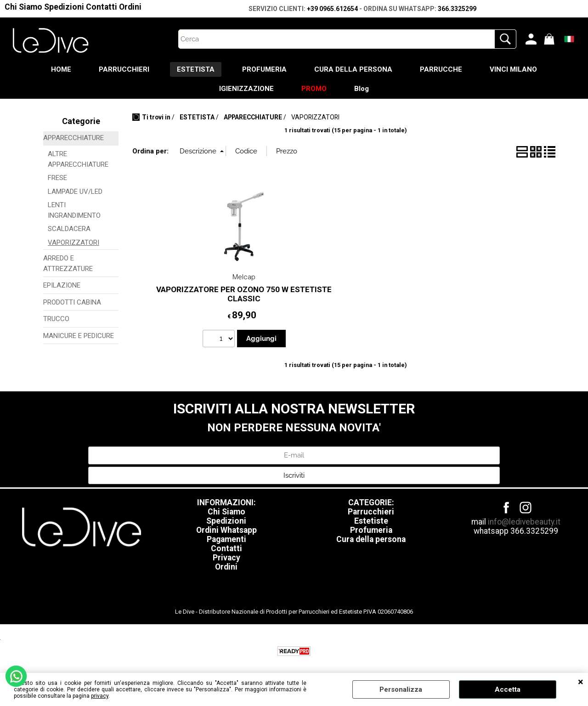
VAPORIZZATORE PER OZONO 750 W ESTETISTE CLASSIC (244, 294)
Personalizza (401, 689)
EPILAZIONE (62, 285)
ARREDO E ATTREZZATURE (68, 263)
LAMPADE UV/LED (75, 192)
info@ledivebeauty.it (524, 522)
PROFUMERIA (264, 69)
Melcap (244, 277)
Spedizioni (64, 7)
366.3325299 (457, 9)
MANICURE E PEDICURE (79, 336)
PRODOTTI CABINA (72, 302)
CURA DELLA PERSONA (353, 69)
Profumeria (371, 530)
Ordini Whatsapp (226, 530)
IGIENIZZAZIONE (246, 89)
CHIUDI (581, 682)
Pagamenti (226, 539)
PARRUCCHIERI (124, 69)
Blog (362, 89)
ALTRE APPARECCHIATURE (78, 159)
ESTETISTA (196, 69)
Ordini (130, 7)
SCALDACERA (69, 229)
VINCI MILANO (513, 69)
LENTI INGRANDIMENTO (74, 210)
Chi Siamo (23, 7)
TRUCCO (56, 319)
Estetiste (371, 521)
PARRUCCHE (441, 69)
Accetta (508, 689)
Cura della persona (371, 539)
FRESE (57, 178)
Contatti (102, 7)
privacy (100, 696)
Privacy (226, 558)
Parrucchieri (371, 512)
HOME (61, 69)
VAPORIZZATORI (73, 243)
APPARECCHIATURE (73, 138)
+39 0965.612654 (332, 9)
